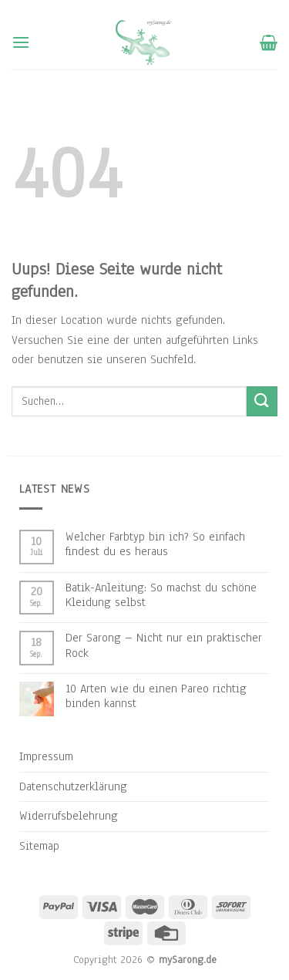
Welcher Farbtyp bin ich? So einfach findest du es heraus (155, 544)
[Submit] (262, 401)
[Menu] (21, 42)
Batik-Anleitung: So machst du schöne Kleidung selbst (161, 595)
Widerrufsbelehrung (69, 816)
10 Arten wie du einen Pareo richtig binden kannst (156, 696)
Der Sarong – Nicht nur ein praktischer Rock (164, 645)
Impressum (46, 756)
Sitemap (39, 846)
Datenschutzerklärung (73, 786)
